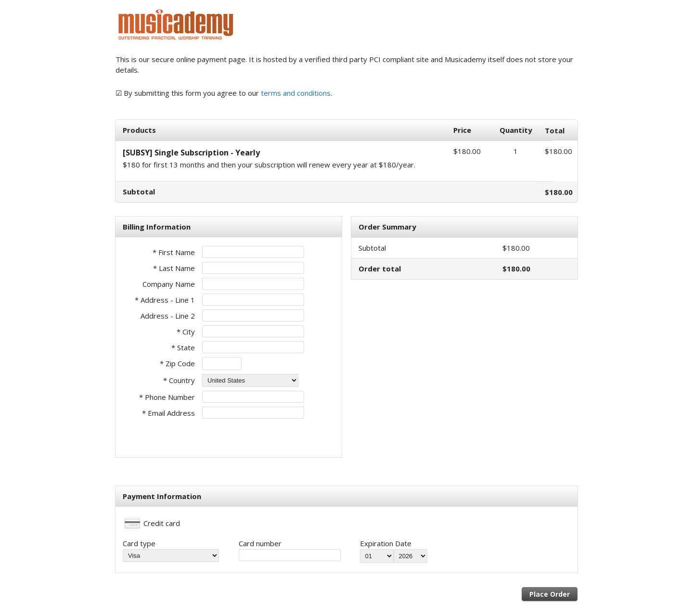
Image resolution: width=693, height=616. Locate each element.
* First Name (174, 252)
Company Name (169, 284)
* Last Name (174, 268)
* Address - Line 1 (165, 300)
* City (186, 332)
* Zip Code (177, 363)
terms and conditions (296, 93)
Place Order (550, 594)
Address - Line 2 (168, 316)
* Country (179, 380)
